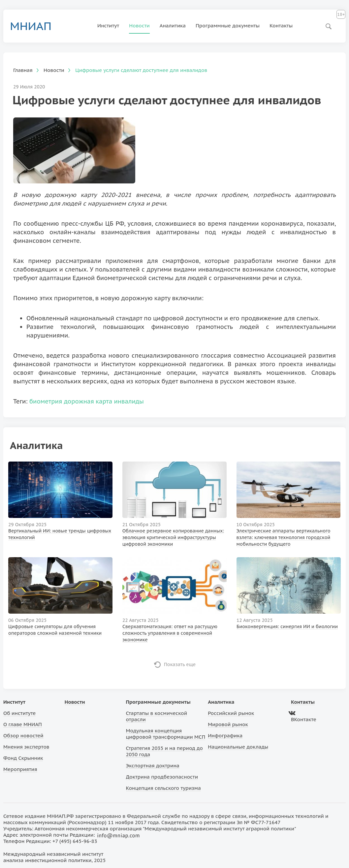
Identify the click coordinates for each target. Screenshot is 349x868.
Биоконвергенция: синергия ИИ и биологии (287, 627)
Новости (139, 26)
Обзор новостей (23, 736)
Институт (108, 26)
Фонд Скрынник (23, 758)
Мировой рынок (228, 724)
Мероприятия (20, 769)
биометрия (46, 401)
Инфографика (225, 736)
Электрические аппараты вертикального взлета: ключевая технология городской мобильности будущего (284, 537)
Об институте (19, 713)
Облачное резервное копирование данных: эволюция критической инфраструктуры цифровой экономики (173, 537)
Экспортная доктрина (153, 766)
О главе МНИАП (23, 724)
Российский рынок (231, 713)
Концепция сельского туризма (163, 788)
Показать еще (180, 664)
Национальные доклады (238, 747)
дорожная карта (88, 401)
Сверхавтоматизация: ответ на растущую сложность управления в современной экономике (170, 633)
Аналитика (173, 26)
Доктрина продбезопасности (162, 777)
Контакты (281, 26)
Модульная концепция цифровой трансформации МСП (166, 734)
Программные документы (228, 26)
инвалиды (129, 401)
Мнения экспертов (26, 747)
